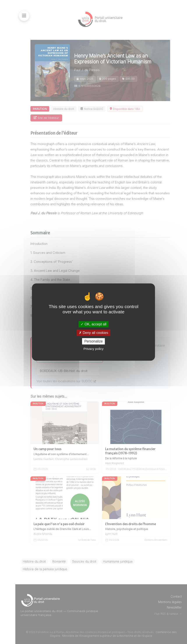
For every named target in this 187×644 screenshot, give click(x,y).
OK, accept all (93, 324)
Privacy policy (93, 349)
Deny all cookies (93, 333)
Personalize (93, 341)
